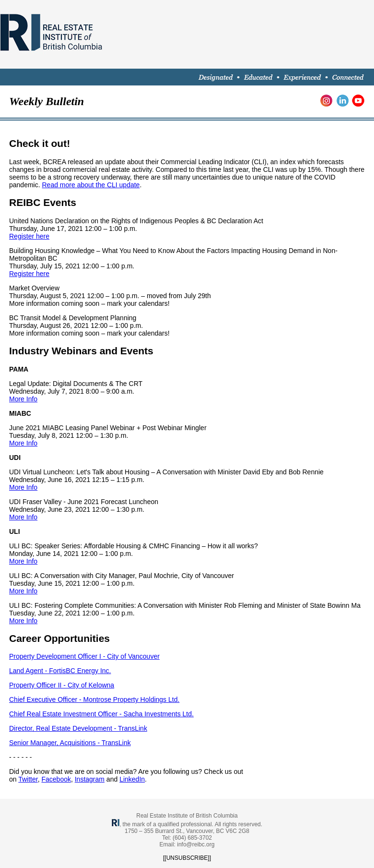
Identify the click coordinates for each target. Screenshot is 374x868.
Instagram (90, 779)
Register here (29, 236)
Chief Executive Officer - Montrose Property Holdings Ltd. (94, 699)
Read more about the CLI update (91, 185)
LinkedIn (132, 779)
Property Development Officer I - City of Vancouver (84, 656)
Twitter (28, 779)
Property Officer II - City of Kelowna (62, 685)
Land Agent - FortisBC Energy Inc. (60, 671)
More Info (23, 399)
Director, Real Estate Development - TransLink (78, 728)
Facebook (56, 779)
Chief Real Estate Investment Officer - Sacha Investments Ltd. (101, 714)
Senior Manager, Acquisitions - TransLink (70, 743)
